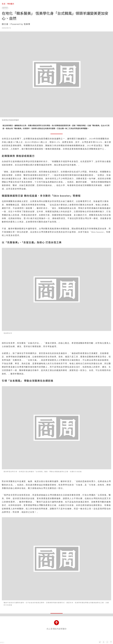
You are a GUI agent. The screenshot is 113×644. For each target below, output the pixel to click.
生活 (4, 4)
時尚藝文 (11, 4)
